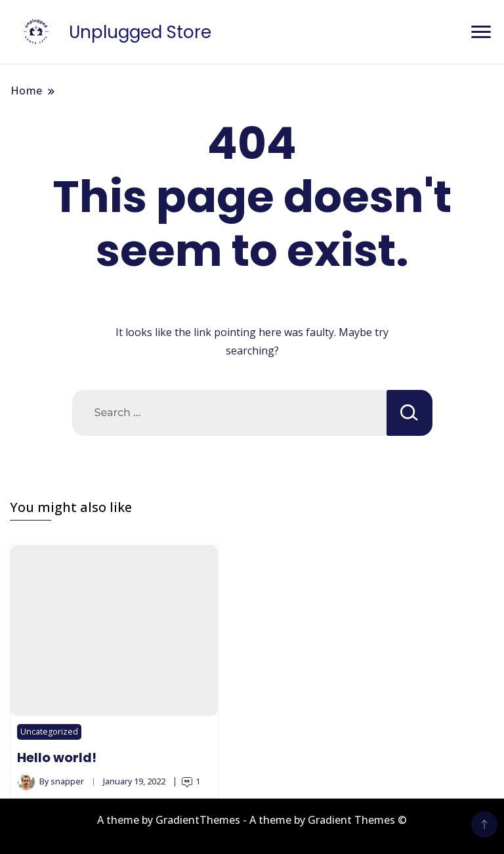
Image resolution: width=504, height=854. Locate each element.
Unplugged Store (140, 32)
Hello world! (57, 758)
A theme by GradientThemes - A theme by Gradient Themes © (252, 820)
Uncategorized (49, 732)
